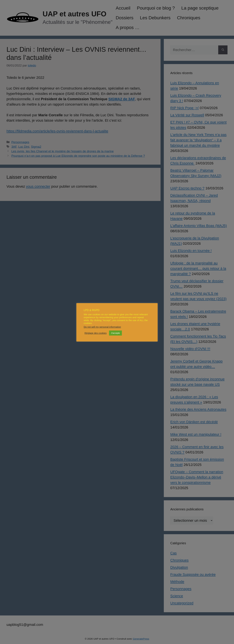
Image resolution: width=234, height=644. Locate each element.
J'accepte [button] (115, 333)
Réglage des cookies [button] (96, 333)
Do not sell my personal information (102, 327)
